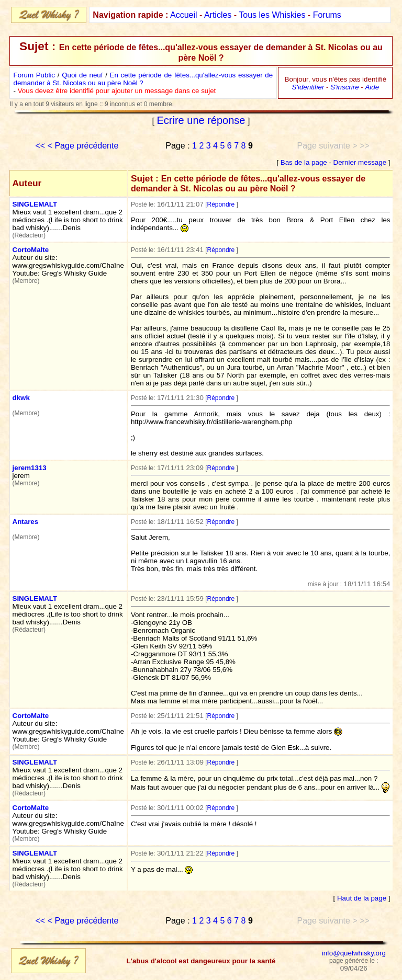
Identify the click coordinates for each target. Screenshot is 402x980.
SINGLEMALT (35, 204)
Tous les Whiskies (272, 15)
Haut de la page (362, 898)
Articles (218, 15)
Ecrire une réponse (201, 120)
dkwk (21, 398)
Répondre (221, 204)
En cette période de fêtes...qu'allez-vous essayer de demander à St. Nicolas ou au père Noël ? (143, 79)
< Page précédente (83, 146)
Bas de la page (304, 162)
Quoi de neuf (82, 75)
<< (41, 146)
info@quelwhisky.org (354, 953)
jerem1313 (30, 468)
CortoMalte (31, 250)
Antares (26, 522)
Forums (327, 15)
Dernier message (360, 162)
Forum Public (35, 75)
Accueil (184, 15)
